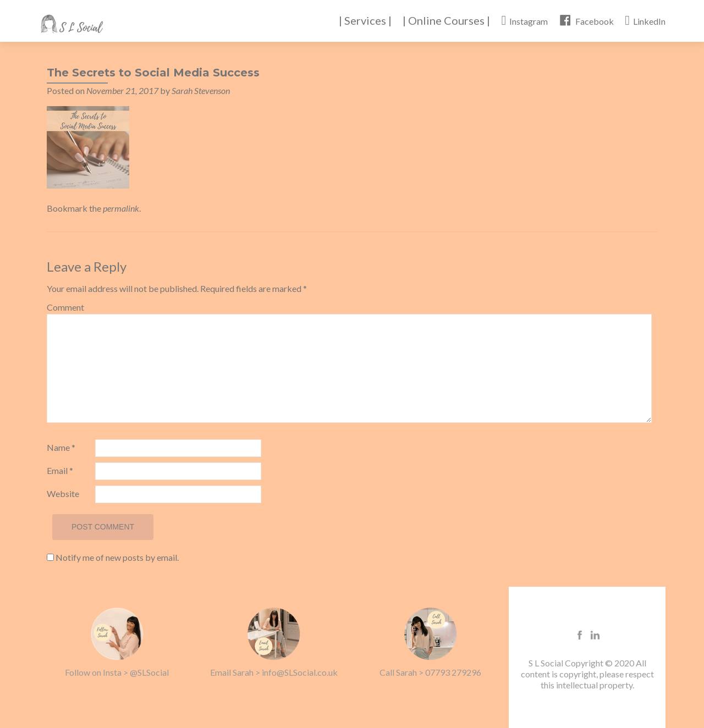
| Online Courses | (446, 20)
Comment (65, 307)
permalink (121, 208)
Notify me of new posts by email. (117, 557)
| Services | (365, 20)
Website (63, 493)
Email (60, 470)
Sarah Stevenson (201, 90)
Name (61, 447)
